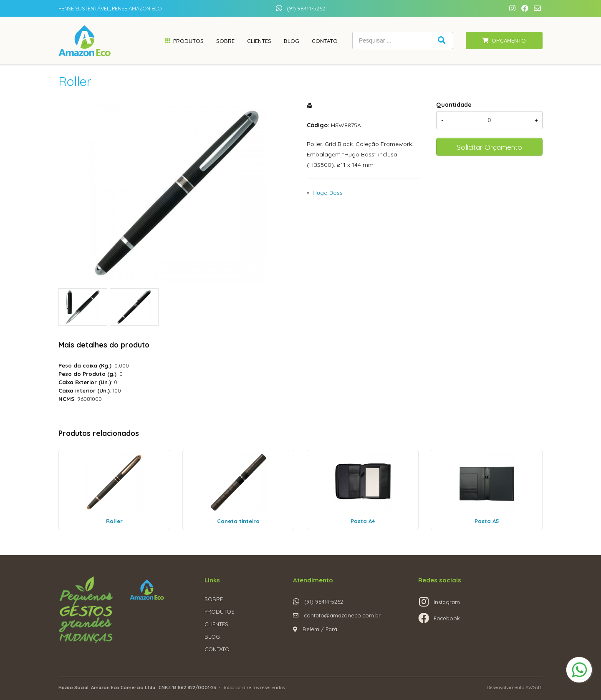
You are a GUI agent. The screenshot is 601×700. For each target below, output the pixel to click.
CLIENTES (216, 624)
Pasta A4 (363, 521)
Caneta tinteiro (238, 521)
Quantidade (454, 105)
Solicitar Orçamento (489, 147)
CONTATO (217, 649)
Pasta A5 (487, 521)
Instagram (447, 602)
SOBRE (214, 599)
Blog (292, 41)
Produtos (188, 41)
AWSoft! (534, 687)
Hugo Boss (328, 193)
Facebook (447, 618)
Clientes (259, 41)
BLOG (212, 637)
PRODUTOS (220, 612)
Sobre (225, 41)
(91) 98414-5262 (306, 8)
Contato (325, 41)
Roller (114, 521)
